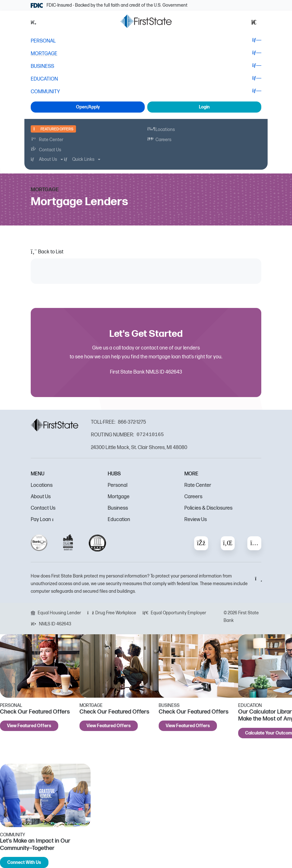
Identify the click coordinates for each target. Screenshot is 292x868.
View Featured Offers (29, 726)
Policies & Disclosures (208, 508)
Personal (117, 485)
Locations (42, 485)
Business (118, 508)
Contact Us (43, 508)
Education (119, 520)
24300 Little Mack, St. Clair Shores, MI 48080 (139, 448)
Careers (193, 497)
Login (204, 107)
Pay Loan (44, 520)
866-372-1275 (132, 422)
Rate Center (198, 485)
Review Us (196, 520)
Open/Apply (88, 107)
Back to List (47, 252)
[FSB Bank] (146, 21)
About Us (41, 497)
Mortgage (119, 497)
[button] (37, 23)
